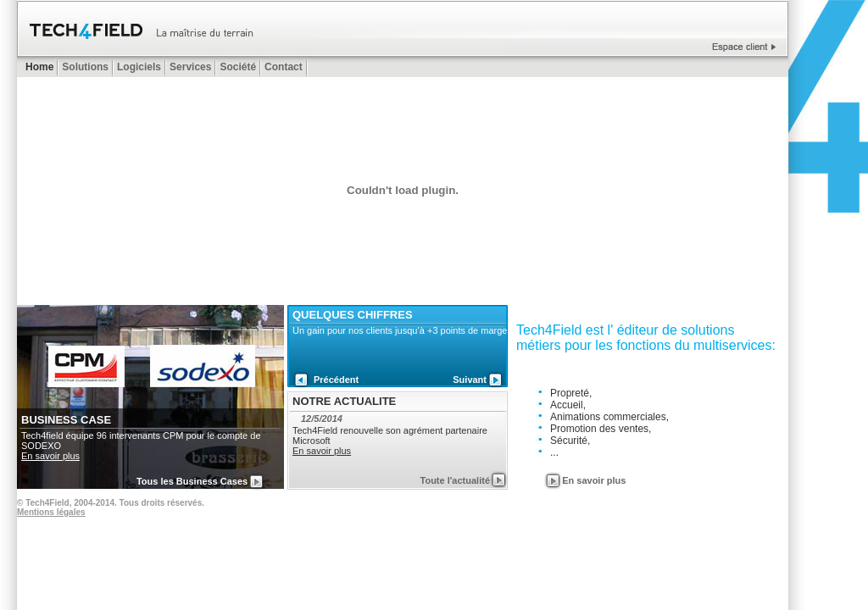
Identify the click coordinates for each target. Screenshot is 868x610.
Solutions (85, 67)
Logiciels (139, 67)
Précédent (336, 380)
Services (190, 67)
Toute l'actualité (455, 480)
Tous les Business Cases (192, 481)
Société (238, 67)
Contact (284, 67)
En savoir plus (50, 456)
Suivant (470, 380)
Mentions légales (51, 512)
